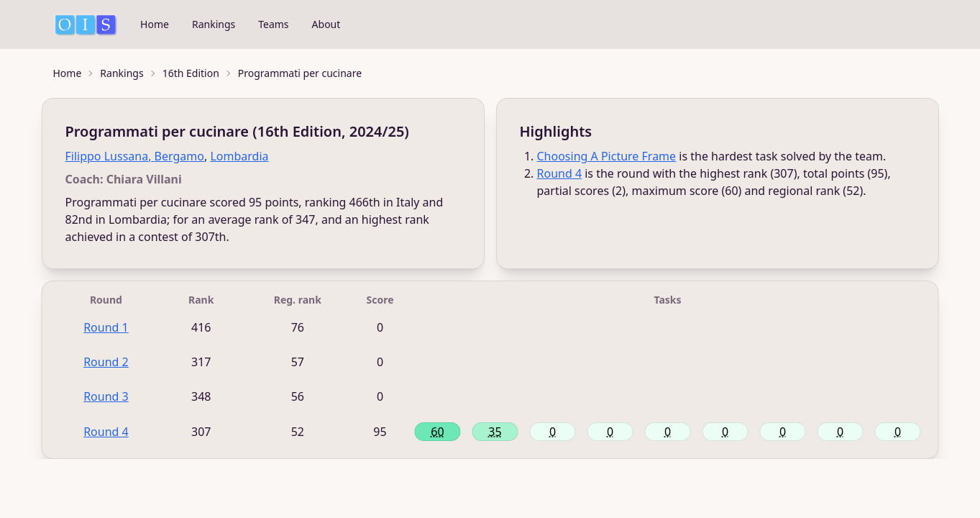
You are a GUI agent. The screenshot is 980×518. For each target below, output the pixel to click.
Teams (273, 24)
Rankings (214, 24)
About (326, 24)
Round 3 (106, 396)
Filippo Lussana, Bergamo (135, 156)
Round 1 (106, 327)
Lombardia (239, 156)
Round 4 (560, 173)
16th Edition (191, 73)
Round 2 (106, 362)
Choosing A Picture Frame (607, 156)
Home (155, 24)
